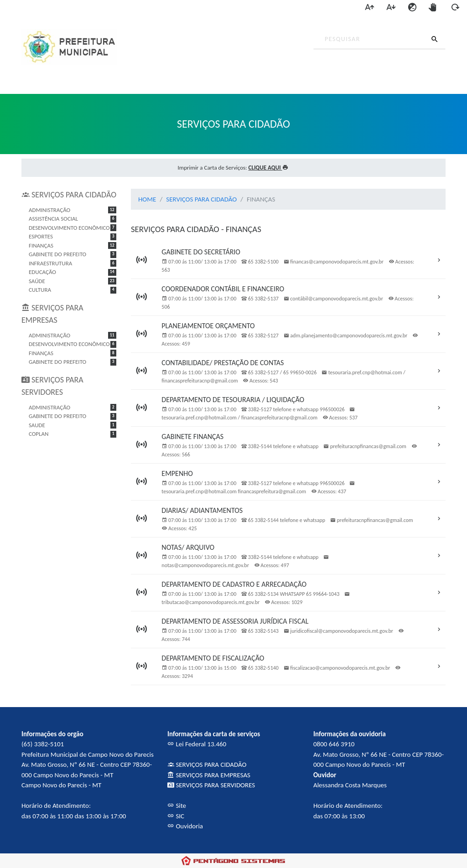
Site (177, 806)
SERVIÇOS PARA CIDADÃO (201, 199)
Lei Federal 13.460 (197, 744)
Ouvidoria (185, 826)
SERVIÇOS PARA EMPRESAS (209, 775)
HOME (147, 199)
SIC (176, 816)
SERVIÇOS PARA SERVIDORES (211, 785)
